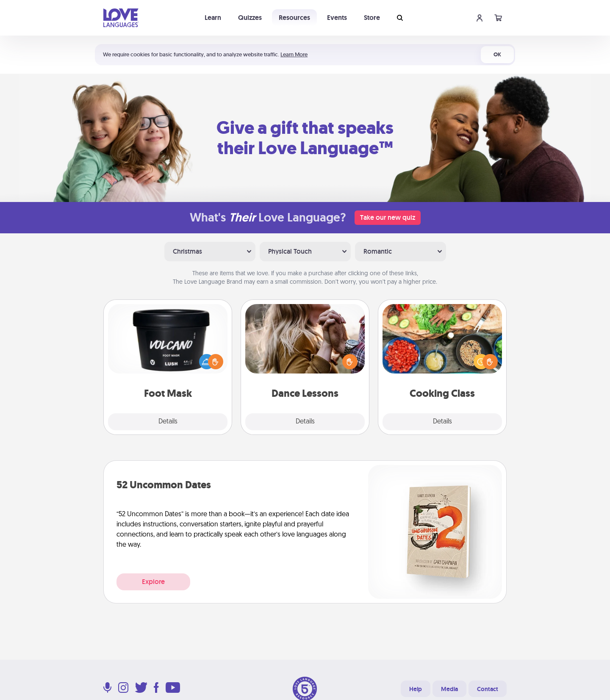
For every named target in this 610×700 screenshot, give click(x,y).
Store (372, 18)
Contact (488, 689)
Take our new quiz (388, 217)
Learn (213, 18)
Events (337, 18)
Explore (153, 582)
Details (168, 422)
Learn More (294, 54)
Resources (294, 18)
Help (416, 689)
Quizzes (250, 18)
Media (449, 689)
